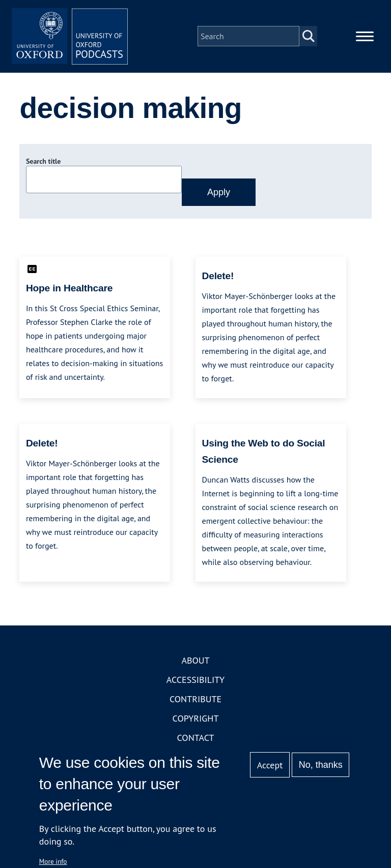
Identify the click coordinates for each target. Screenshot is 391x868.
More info (53, 861)
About (195, 663)
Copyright (196, 721)
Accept (270, 765)
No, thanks (321, 765)
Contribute (195, 702)
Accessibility (195, 683)
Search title (43, 164)
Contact (196, 741)
